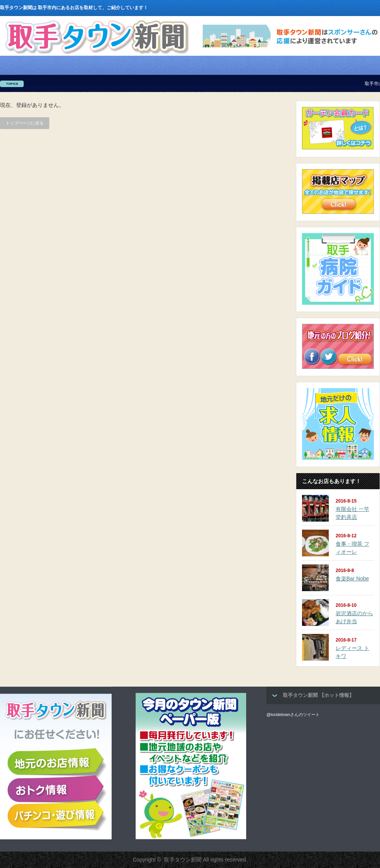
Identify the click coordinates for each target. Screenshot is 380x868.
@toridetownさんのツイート (293, 714)
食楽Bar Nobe (352, 579)
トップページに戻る (25, 123)
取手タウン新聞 (183, 860)
